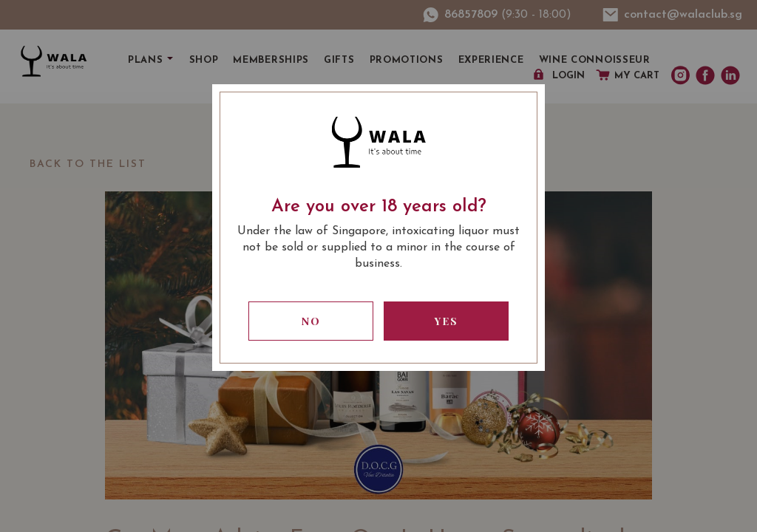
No (311, 321)
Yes (447, 321)
